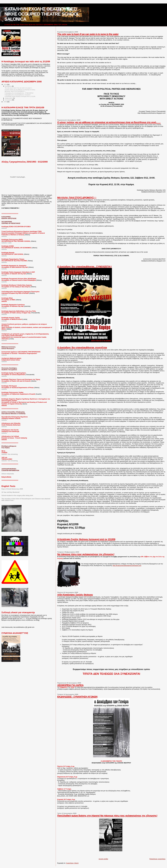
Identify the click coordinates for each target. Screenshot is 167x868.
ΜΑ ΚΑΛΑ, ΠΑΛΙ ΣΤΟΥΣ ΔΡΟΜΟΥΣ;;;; (77, 198)
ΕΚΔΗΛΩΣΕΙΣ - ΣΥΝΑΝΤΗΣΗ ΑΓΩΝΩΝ (77, 697)
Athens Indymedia (8, 474)
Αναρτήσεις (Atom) (72, 863)
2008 (5, 102)
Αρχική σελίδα (103, 859)
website (4, 236)
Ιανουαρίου (8, 100)
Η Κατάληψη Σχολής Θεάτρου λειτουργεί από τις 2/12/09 (86, 539)
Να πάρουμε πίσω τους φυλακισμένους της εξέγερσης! (86, 554)
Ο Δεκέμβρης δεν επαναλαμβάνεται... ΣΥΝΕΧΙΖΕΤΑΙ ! (84, 267)
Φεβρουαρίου (9, 98)
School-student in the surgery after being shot (17, 496)
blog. (24, 619)
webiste (4, 295)
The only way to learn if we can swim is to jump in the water (88, 34)
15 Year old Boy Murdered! (11, 492)
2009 (5, 85)
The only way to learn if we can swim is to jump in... (19, 88)
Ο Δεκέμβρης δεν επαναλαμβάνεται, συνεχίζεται (82, 347)
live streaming (13, 454)
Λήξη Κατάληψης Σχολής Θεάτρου (75, 595)
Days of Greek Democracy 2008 (12, 489)
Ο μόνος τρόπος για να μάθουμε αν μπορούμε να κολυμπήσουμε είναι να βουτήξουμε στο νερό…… (109, 122)
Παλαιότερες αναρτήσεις (157, 859)
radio (10, 243)
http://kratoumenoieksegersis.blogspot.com (127, 565)
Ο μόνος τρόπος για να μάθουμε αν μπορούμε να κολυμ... (20, 90)
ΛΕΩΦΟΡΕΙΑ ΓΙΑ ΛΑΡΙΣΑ (70, 685)
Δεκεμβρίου (9, 86)
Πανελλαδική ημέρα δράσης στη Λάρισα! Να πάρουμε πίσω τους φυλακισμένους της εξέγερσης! (107, 816)
